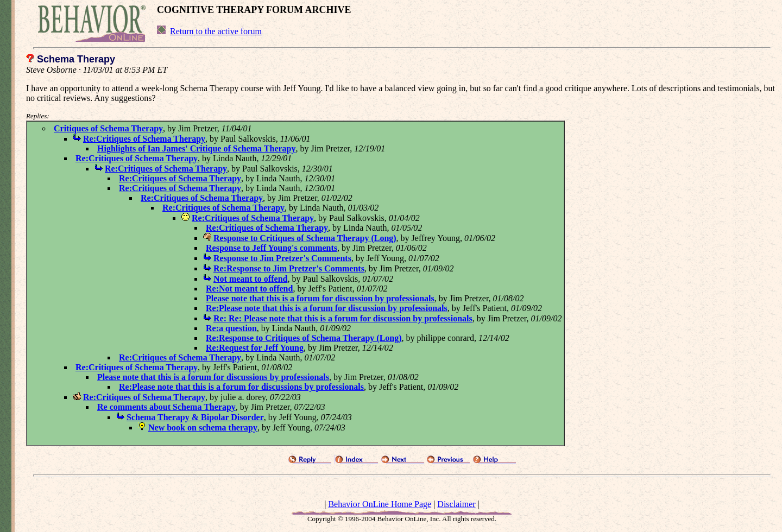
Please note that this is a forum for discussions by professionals (213, 377)
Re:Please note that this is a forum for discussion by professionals (327, 308)
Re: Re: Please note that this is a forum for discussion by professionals (343, 318)
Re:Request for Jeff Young (255, 348)
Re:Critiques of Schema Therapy (144, 139)
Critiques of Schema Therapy (108, 128)
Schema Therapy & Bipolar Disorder (195, 417)
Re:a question (231, 328)
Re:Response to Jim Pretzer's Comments (289, 268)
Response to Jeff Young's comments (272, 248)
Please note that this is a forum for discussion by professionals (320, 298)
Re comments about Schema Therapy (166, 407)
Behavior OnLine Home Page (380, 504)
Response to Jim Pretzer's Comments (282, 258)
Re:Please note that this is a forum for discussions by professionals (241, 387)
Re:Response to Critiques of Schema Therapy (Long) (304, 338)
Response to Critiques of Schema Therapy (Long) (305, 238)
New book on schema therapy (203, 427)
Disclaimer (456, 504)
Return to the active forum (216, 31)
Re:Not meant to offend (249, 289)
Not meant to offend (250, 279)
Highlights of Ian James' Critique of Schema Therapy (197, 148)
